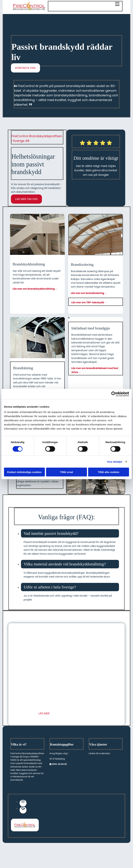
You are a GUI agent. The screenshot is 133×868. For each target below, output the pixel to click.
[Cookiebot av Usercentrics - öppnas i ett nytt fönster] (114, 394)
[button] (25, 68)
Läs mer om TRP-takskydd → (89, 302)
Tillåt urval (67, 472)
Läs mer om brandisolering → (89, 293)
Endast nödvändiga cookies (24, 472)
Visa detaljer (115, 462)
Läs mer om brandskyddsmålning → (35, 289)
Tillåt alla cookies (109, 472)
